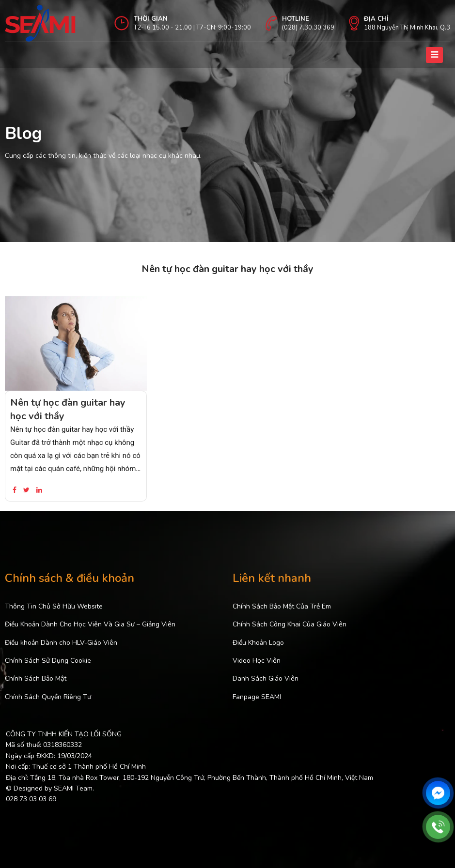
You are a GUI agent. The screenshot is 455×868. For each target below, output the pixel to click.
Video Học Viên (257, 661)
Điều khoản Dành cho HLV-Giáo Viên (61, 643)
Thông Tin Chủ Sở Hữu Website (54, 606)
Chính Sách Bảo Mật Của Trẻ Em (282, 606)
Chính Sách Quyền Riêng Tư (48, 697)
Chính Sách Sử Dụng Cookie (48, 661)
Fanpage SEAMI (257, 697)
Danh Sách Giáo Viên (266, 678)
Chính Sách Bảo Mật (36, 678)
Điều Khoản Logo (258, 643)
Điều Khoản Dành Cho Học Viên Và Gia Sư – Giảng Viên (90, 624)
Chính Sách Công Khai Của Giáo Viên (290, 624)
